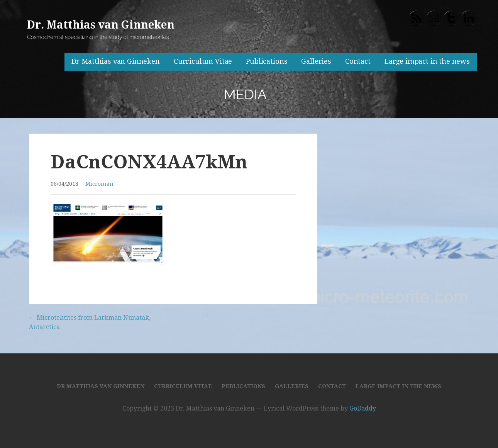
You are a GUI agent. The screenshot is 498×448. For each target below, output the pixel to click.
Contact (358, 61)
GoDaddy (363, 408)
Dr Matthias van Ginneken (116, 61)
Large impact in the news (427, 61)
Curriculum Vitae (203, 61)
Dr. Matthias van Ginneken (101, 25)
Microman (99, 184)
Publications (267, 61)
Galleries (316, 61)
